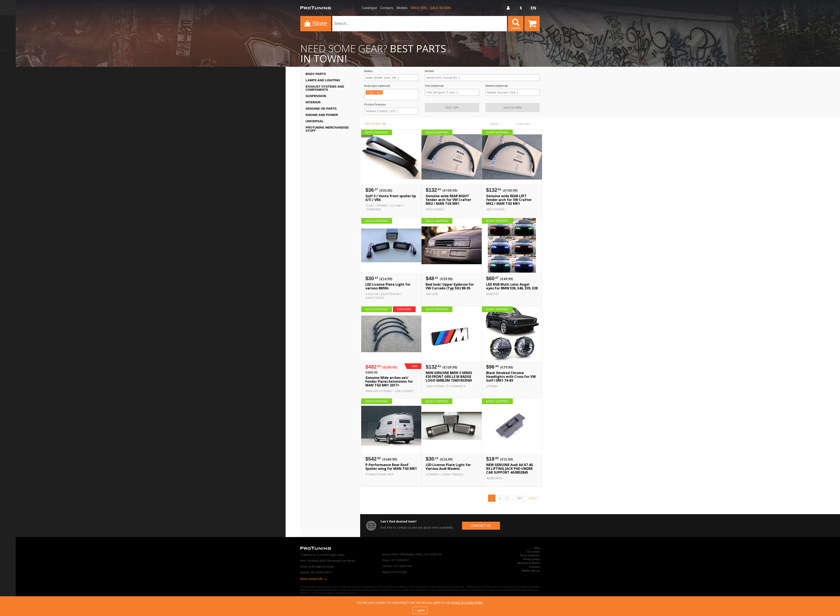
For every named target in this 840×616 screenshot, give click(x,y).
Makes (369, 71)
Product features (375, 104)
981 (520, 498)
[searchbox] (391, 78)
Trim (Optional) (434, 86)
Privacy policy (531, 559)
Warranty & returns (528, 563)
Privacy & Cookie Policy (467, 602)
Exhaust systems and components (325, 88)
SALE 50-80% (441, 8)
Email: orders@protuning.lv (317, 566)
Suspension (316, 96)
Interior (313, 102)
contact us (481, 526)
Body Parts (316, 74)
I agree (420, 610)
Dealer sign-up (531, 571)
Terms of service (530, 555)
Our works (534, 552)
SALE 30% (419, 8)
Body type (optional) (377, 86)
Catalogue (369, 8)
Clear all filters (375, 124)
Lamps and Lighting (323, 80)
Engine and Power (322, 115)
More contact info (314, 579)
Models (402, 8)
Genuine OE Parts (321, 108)
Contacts (387, 8)
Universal (315, 121)
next (533, 498)
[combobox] (391, 78)
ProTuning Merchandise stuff (327, 129)
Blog (537, 548)
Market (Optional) (497, 86)
